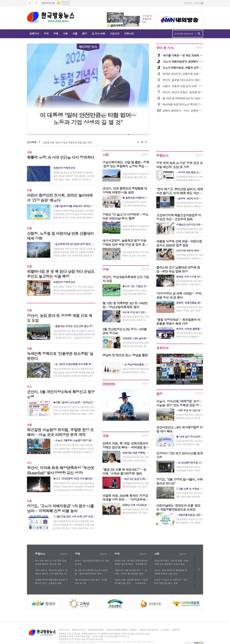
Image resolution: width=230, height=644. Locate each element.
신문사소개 (64, 630)
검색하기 (199, 34)
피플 (75, 33)
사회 (65, 33)
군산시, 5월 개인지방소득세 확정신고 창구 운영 (66, 142)
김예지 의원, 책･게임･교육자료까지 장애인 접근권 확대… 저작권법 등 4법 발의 (131, 562)
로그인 (197, 3)
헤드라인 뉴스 (88, 47)
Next (146, 142)
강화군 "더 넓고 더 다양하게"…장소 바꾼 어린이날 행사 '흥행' (171, 581)
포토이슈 (162, 348)
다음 (199, 569)
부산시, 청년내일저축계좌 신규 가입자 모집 (92, 562)
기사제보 (165, 630)
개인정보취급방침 (95, 630)
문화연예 (109, 384)
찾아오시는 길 (78, 630)
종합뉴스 (162, 156)
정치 (46, 33)
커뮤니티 (129, 33)
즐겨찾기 (36, 3)
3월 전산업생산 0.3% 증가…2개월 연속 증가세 (91, 581)
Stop (142, 142)
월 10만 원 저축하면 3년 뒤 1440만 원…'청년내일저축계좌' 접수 (91, 572)
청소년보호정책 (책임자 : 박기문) (121, 630)
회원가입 (188, 3)
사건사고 (115, 33)
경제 (56, 33)
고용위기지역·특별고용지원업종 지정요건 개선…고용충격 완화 (51, 581)
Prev (138, 142)
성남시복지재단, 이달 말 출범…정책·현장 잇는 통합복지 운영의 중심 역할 (171, 562)
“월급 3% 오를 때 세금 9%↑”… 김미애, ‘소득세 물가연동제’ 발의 (131, 572)
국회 (105, 436)
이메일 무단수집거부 (149, 630)
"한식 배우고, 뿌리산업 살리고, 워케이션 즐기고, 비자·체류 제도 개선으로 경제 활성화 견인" (52, 572)
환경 (84, 33)
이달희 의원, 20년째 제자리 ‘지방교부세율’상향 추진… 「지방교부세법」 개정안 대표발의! (131, 582)
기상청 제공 (65, 4)
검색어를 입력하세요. (184, 34)
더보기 (64, 554)
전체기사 (34, 33)
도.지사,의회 (98, 33)
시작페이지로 (30, 3)
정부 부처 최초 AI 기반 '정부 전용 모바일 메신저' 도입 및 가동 (51, 562)
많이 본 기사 (165, 48)
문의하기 (176, 630)
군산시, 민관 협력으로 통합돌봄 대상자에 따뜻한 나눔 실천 (171, 572)
